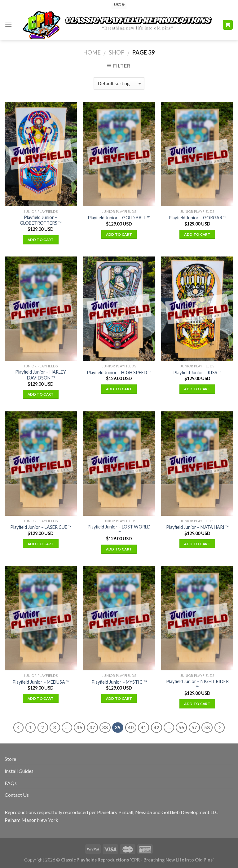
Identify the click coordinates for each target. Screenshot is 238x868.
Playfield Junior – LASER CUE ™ (41, 527)
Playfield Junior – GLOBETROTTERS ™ (41, 220)
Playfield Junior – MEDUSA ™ (41, 682)
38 (105, 727)
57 (194, 727)
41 (143, 727)
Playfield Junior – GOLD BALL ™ (119, 218)
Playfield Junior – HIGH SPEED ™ (119, 373)
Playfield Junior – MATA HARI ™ (197, 527)
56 (181, 727)
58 (207, 727)
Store (10, 759)
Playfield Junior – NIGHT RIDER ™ (197, 684)
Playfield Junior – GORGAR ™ (197, 218)
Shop (117, 52)
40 (131, 727)
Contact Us (17, 795)
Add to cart (41, 240)
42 (156, 727)
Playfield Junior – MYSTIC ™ (119, 682)
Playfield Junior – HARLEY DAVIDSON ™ (41, 375)
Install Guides (19, 771)
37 (92, 727)
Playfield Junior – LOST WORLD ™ (119, 530)
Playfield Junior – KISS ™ (197, 373)
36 (79, 727)
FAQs (11, 783)
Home (92, 52)
